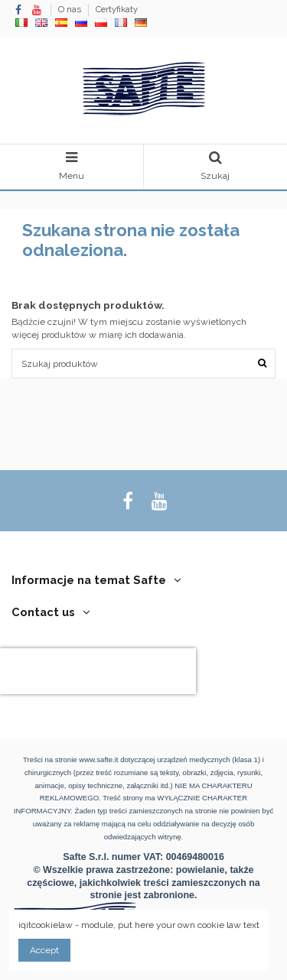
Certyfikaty (117, 10)
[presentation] (98, 671)
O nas (71, 10)
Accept (44, 950)
